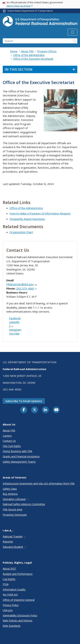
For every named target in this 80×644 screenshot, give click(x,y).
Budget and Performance (18, 574)
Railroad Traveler (14, 536)
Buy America (10, 494)
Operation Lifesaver (16, 499)
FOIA (6, 584)
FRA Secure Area (12, 509)
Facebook (15, 318)
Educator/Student (15, 547)
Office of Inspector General (19, 600)
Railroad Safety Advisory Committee (24, 504)
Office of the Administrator (29, 55)
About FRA (27, 51)
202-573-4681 (26, 288)
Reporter (8, 542)
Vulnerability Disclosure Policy (20, 615)
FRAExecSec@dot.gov (22, 284)
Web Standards (12, 626)
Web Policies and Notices (18, 620)
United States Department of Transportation (30, 11)
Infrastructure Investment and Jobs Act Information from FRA (39, 483)
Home (14, 51)
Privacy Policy (11, 605)
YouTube (14, 334)
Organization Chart (21, 232)
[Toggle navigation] (72, 32)
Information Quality (14, 589)
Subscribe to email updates (24, 401)
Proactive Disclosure (15, 515)
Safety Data (10, 489)
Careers (7, 436)
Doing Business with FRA (17, 451)
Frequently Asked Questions (27, 219)
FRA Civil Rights (12, 446)
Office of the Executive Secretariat (33, 59)
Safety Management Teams (19, 462)
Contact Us (9, 441)
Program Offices (47, 51)
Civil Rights (9, 579)
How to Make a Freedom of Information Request (40, 213)
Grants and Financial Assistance (21, 456)
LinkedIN (14, 322)
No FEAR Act (10, 595)
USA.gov (8, 610)
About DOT (9, 569)
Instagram (15, 330)
